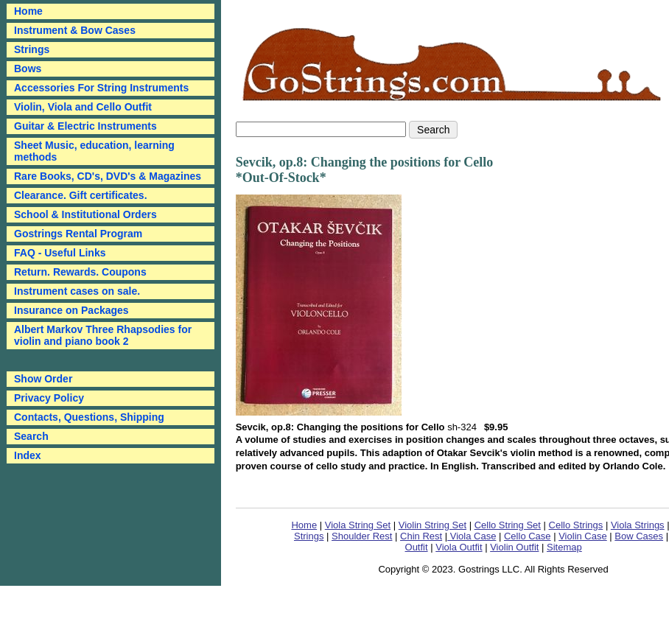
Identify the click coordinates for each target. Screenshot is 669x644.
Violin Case (583, 536)
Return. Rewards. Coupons (80, 272)
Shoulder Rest (362, 536)
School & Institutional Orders (85, 214)
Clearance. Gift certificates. (81, 195)
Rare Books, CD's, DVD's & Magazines (108, 176)
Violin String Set (432, 525)
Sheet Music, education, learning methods (94, 151)
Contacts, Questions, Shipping (89, 417)
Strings (32, 49)
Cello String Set (508, 525)
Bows (28, 69)
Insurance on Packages (71, 310)
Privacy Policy (49, 398)
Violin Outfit (514, 547)
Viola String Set (358, 525)
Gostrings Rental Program (78, 234)
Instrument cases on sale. (77, 291)
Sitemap (564, 547)
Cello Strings (576, 525)
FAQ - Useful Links (60, 253)
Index (28, 455)
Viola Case (472, 536)
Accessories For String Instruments (101, 88)
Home (304, 525)
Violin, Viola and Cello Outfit (83, 107)
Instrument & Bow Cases (75, 30)
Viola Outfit (459, 547)
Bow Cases (639, 536)
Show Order (43, 379)
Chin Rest (421, 536)
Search (31, 436)
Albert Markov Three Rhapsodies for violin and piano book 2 (103, 335)
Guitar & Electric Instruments (85, 126)
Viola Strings (638, 525)
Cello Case (528, 536)
